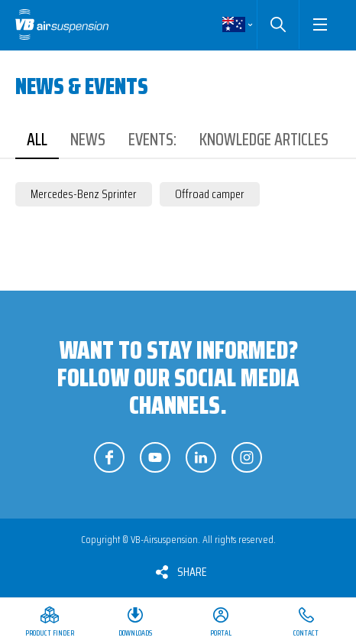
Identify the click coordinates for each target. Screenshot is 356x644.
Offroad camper (210, 194)
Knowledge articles (264, 140)
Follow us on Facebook (109, 457)
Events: (152, 140)
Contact (306, 633)
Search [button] (278, 24)
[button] (320, 24)
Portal (221, 633)
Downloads (135, 633)
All (37, 140)
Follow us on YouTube (155, 457)
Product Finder (50, 633)
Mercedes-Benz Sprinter (84, 194)
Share (192, 572)
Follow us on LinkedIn (201, 457)
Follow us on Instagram (247, 457)
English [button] (234, 24)
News (88, 140)
